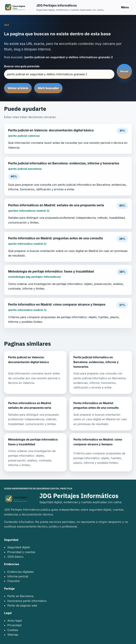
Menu (125, 7)
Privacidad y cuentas (21, 552)
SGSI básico (15, 557)
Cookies (13, 630)
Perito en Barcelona (20, 596)
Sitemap (13, 635)
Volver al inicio (18, 88)
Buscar (124, 71)
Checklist (13, 581)
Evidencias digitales (20, 572)
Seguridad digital (19, 547)
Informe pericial (18, 576)
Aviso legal (14, 621)
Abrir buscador (48, 88)
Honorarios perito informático (27, 601)
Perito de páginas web (22, 605)
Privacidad (14, 625)
